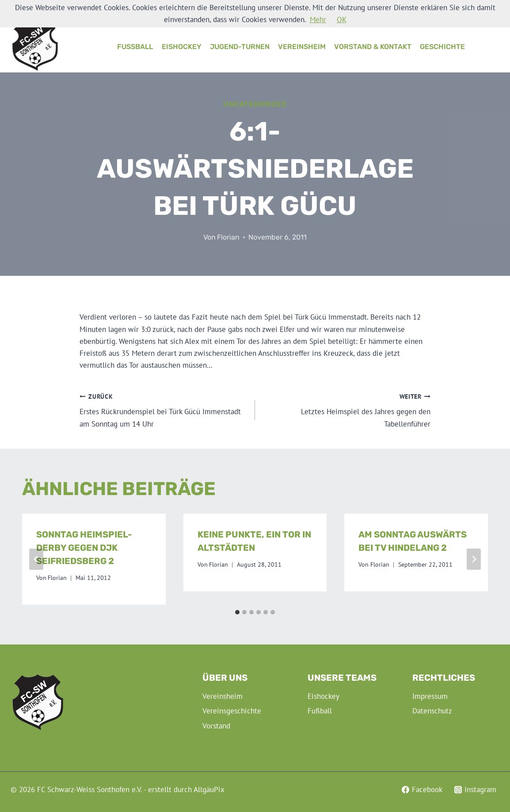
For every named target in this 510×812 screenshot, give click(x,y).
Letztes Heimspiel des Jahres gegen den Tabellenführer (346, 410)
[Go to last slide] (36, 559)
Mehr (318, 19)
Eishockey (182, 47)
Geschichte (442, 47)
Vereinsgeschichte (232, 711)
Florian (228, 237)
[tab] (237, 612)
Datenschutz (432, 711)
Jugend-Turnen (240, 47)
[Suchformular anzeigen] (488, 47)
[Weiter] (474, 559)
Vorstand (216, 726)
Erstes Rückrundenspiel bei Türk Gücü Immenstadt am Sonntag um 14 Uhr (164, 410)
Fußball (135, 47)
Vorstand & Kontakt (373, 47)
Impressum (430, 696)
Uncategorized (255, 104)
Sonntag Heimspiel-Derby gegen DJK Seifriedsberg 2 (84, 548)
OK (342, 19)
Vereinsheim (302, 47)
